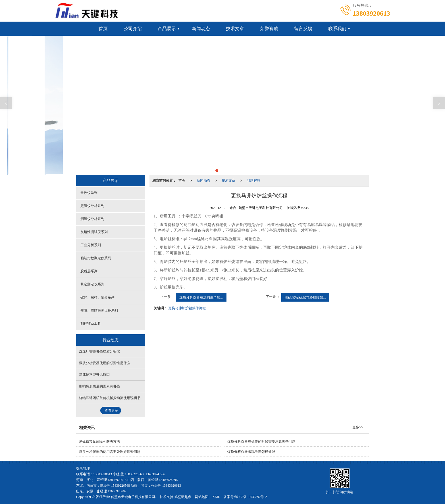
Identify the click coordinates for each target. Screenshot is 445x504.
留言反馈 (303, 29)
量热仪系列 (89, 193)
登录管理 (83, 468)
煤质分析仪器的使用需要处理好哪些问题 (110, 452)
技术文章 (235, 29)
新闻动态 (201, 29)
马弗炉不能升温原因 (94, 375)
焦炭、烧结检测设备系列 (99, 310)
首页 (103, 29)
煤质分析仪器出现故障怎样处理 (251, 452)
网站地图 (202, 497)
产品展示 (167, 29)
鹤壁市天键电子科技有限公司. (133, 497)
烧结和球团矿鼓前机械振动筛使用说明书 (110, 398)
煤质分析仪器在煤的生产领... (201, 297)
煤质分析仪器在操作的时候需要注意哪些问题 (261, 441)
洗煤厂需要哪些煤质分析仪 (99, 351)
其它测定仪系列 (92, 284)
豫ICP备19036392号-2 (251, 497)
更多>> (358, 427)
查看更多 (111, 410)
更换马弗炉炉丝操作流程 (187, 308)
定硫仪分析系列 (92, 206)
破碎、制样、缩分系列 (97, 297)
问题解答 (253, 181)
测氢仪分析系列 (92, 219)
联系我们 (337, 29)
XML (216, 497)
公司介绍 (133, 29)
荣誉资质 (269, 29)
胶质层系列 (89, 271)
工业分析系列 (91, 245)
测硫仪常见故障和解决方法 (99, 441)
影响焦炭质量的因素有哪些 (99, 386)
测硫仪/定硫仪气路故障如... (305, 297)
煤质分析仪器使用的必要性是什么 (105, 363)
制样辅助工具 (91, 323)
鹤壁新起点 (183, 497)
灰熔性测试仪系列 (94, 232)
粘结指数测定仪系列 (96, 258)
